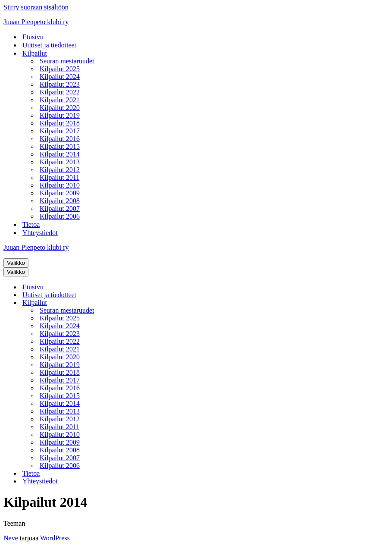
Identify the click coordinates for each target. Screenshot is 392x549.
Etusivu (33, 37)
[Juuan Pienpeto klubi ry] (196, 22)
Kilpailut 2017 (60, 131)
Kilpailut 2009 (60, 193)
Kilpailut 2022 (60, 92)
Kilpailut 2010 (60, 185)
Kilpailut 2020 (60, 108)
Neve (11, 538)
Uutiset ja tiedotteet (49, 45)
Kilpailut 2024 (60, 77)
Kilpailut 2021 (60, 100)
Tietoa (31, 224)
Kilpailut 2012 (60, 170)
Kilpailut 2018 (60, 123)
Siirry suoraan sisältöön (36, 7)
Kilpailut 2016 (60, 139)
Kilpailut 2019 (60, 115)
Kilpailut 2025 (60, 69)
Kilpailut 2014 (60, 154)
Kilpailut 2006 (60, 216)
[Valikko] (16, 263)
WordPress (55, 538)
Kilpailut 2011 (59, 177)
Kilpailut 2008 (60, 201)
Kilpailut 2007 (60, 209)
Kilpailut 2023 (60, 84)
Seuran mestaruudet (67, 61)
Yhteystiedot (40, 233)
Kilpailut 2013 (60, 162)
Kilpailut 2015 (60, 146)
